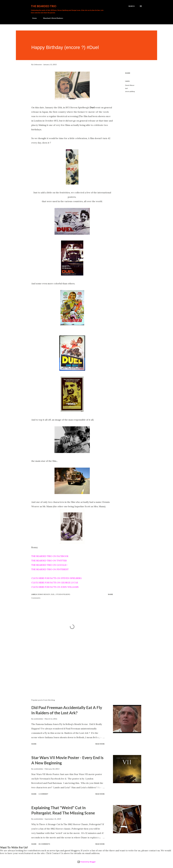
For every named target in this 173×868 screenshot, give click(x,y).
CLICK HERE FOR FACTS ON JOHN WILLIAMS (55, 587)
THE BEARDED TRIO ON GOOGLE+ (49, 565)
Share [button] (128, 73)
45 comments (44, 844)
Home (33, 18)
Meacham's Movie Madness (52, 18)
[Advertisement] (69, 671)
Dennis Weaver (130, 85)
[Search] (132, 6)
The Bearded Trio (44, 6)
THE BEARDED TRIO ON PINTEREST (50, 569)
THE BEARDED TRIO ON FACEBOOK (50, 556)
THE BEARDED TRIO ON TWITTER (49, 561)
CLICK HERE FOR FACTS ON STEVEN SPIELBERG (57, 578)
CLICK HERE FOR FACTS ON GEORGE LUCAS (55, 583)
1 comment (43, 794)
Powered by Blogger (86, 862)
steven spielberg (130, 91)
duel (126, 88)
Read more (100, 744)
